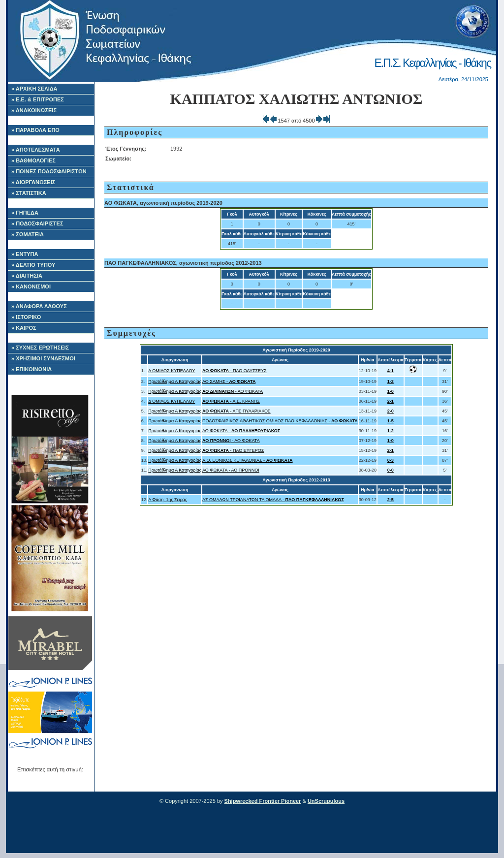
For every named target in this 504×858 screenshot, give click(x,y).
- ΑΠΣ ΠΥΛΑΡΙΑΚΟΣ (236, 411)
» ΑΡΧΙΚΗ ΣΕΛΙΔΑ (34, 89)
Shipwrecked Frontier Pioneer (263, 801)
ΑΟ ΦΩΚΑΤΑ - (241, 431)
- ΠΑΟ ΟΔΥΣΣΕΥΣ (235, 371)
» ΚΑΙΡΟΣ (24, 328)
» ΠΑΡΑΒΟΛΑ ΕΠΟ (35, 130)
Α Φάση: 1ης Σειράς (168, 500)
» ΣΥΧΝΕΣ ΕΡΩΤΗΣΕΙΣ (40, 348)
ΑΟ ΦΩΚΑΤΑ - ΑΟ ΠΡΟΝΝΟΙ (231, 470)
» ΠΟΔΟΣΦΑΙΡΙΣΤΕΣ (37, 223)
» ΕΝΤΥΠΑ (25, 254)
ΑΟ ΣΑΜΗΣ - (229, 381)
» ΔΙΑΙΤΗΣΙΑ (27, 276)
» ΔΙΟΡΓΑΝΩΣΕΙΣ (33, 182)
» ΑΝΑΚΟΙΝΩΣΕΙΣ (34, 110)
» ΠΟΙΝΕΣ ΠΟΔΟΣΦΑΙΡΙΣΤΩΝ (49, 171)
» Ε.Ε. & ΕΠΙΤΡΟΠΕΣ (38, 99)
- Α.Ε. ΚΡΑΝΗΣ (231, 401)
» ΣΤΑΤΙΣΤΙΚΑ (29, 193)
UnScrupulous (326, 801)
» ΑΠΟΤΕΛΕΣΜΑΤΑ (36, 150)
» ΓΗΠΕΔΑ (25, 213)
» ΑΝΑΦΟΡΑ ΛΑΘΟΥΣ (39, 306)
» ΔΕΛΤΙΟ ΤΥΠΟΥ (33, 265)
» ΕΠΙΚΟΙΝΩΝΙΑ (31, 369)
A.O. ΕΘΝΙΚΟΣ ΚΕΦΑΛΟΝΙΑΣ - (248, 460)
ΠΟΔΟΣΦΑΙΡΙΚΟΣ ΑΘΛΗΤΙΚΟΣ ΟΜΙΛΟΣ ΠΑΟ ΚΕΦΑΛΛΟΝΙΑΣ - (280, 421)
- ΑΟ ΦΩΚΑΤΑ (233, 391)
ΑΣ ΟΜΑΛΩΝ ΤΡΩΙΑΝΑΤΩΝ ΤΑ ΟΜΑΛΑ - (273, 500)
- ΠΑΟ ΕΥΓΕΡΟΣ (233, 450)
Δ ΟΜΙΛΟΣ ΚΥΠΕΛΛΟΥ (172, 371)
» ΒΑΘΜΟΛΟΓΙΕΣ (33, 160)
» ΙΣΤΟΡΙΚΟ (26, 317)
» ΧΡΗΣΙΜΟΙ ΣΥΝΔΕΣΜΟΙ (43, 358)
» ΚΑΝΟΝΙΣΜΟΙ (31, 286)
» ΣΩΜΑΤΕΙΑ (28, 234)
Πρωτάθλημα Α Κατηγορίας (175, 381)
